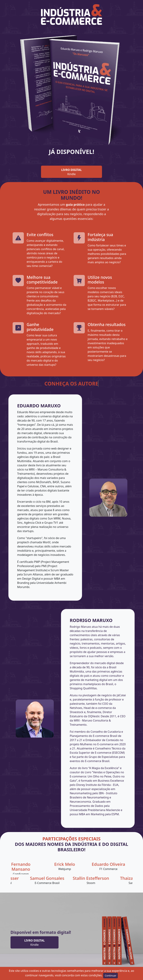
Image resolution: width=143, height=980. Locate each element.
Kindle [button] (72, 172)
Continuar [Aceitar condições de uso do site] (111, 976)
